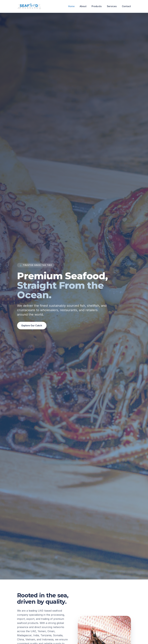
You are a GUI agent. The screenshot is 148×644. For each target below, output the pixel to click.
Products (97, 6)
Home (71, 6)
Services (112, 6)
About (83, 6)
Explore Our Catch (32, 325)
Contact (126, 6)
